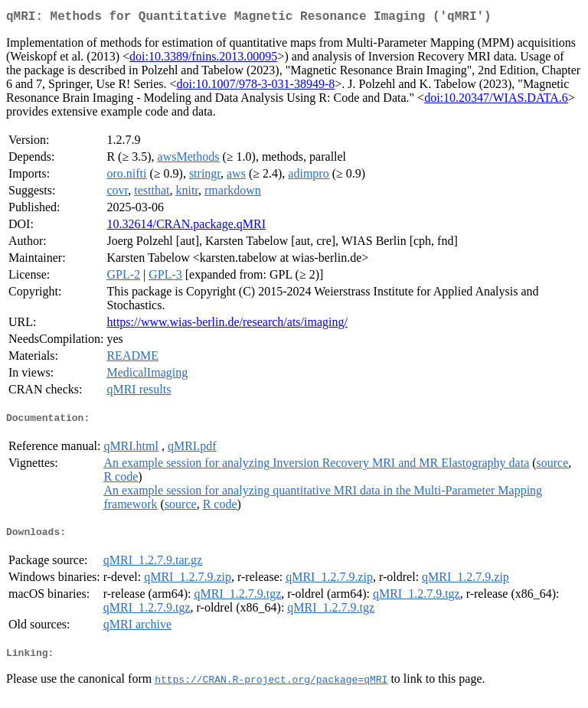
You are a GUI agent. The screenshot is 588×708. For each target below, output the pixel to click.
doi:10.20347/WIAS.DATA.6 (496, 101)
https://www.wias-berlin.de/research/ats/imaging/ (227, 325)
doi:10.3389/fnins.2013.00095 (203, 59)
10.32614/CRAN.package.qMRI (186, 227)
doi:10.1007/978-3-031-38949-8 (256, 87)
